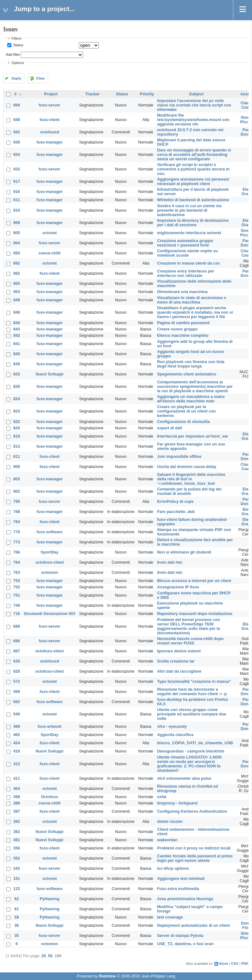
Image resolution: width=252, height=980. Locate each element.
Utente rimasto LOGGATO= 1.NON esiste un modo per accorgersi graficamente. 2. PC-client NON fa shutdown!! (189, 764)
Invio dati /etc (170, 562)
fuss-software (50, 532)
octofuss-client (50, 562)
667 (17, 651)
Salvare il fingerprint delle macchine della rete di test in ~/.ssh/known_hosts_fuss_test (191, 479)
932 (17, 169)
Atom (224, 964)
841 (17, 344)
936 (17, 142)
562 (17, 702)
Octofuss (50, 797)
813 (17, 446)
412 (17, 764)
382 (17, 822)
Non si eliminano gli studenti (184, 552)
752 (17, 587)
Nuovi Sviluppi (50, 374)
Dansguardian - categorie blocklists (191, 751)
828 (17, 387)
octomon (50, 573)
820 (17, 428)
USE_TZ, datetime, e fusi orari (185, 944)
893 (17, 253)
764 (17, 562)
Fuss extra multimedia (178, 889)
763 (17, 573)
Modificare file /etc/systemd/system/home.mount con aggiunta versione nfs (193, 120)
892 (17, 263)
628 (17, 671)
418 (17, 751)
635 (17, 661)
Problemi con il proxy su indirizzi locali (194, 848)
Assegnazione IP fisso (178, 587)
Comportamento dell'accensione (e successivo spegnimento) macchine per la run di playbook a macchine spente (195, 387)
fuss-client (50, 120)
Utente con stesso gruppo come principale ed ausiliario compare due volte (192, 714)
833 (17, 374)
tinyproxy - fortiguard (177, 803)
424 (17, 743)
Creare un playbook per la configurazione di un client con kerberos (186, 411)
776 (17, 532)
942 (17, 132)
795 (17, 502)
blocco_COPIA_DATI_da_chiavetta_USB (195, 743)
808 (17, 467)
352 (17, 858)
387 (17, 811)
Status (18, 45)
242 (17, 868)
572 (17, 682)
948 (17, 120)
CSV (235, 964)
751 (17, 595)
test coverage (170, 917)
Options (18, 63)
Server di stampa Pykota (180, 936)
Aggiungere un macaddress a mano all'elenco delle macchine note (191, 399)
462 (17, 735)
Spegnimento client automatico (187, 374)
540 (17, 714)
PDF (245, 964)
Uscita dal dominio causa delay (187, 467)
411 (17, 778)
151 (17, 879)
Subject (196, 94)
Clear (41, 78)
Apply (16, 78)
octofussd (49, 132)
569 (17, 692)
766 (17, 552)
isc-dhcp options (173, 868)
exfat (162, 797)
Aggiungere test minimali (181, 879)
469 (17, 727)
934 (17, 155)
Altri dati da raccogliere (179, 671)
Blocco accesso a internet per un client (194, 581)
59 (17, 917)
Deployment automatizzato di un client (193, 926)
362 (17, 832)
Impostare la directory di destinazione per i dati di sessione (193, 223)
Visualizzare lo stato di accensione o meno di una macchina (192, 300)
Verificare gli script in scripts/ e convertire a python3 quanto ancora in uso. (193, 169)
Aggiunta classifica (175, 735)
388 (17, 803)
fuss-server (50, 105)
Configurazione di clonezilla (183, 422)
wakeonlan (167, 840)
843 (17, 329)
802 (17, 491)
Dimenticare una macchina (182, 292)
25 (44, 956)
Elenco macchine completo (183, 336)
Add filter (13, 54)
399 (17, 797)
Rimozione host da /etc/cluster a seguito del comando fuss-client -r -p (192, 692)
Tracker (93, 94)
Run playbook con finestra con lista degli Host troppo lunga (191, 364)
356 (17, 848)
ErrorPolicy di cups (175, 502)
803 (17, 479)
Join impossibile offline (179, 457)
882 (17, 273)
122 (17, 889)
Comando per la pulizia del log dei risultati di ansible (189, 491)
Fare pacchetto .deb (176, 512)
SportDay (50, 552)
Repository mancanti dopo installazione (195, 614)
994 (17, 105)
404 (17, 789)
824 (17, 399)
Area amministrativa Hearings (185, 899)
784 (17, 522)
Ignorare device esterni (179, 651)
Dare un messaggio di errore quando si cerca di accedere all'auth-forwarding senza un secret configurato (194, 155)
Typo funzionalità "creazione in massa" (194, 682)
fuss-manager (50, 142)
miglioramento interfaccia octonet (189, 233)
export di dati (170, 428)
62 (17, 899)
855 (17, 284)
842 (17, 336)
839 (17, 364)
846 (17, 312)
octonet (50, 233)
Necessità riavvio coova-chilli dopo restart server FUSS (190, 641)
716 (17, 614)
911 (17, 200)
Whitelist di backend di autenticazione (193, 200)
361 (17, 840)
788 (17, 512)
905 (17, 233)
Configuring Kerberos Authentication (192, 811)
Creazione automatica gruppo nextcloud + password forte (185, 243)
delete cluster (170, 822)
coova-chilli (50, 253)
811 (17, 457)
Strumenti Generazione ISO (50, 614)
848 (17, 300)
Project (51, 94)
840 (17, 354)
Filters (17, 38)
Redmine (107, 976)
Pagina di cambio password (183, 323)
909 (17, 223)
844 (17, 323)
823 (17, 411)
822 (17, 422)
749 (17, 605)
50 (50, 956)
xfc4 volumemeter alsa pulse (184, 778)
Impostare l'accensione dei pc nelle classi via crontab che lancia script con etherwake (194, 105)
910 (17, 210)
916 (17, 192)
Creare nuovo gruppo (177, 329)
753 (17, 581)
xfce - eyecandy (172, 727)
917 (17, 182)
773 (17, 542)
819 (17, 436)
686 (17, 641)
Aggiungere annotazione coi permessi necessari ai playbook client (193, 182)
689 (17, 626)
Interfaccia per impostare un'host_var (192, 436)
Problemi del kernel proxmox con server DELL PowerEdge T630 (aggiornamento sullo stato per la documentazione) (189, 626)
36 (17, 926)
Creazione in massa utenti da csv (188, 263)
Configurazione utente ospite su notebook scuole (187, 253)
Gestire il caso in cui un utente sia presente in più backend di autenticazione (189, 210)
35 (17, 936)
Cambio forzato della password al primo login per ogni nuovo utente (195, 858)
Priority (147, 94)
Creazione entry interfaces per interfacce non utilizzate (186, 273)
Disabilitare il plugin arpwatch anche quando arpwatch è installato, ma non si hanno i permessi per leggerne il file (195, 312)
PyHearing (49, 899)
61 (17, 909)
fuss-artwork (50, 727)
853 (17, 292)
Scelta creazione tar (176, 661)
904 (17, 243)
